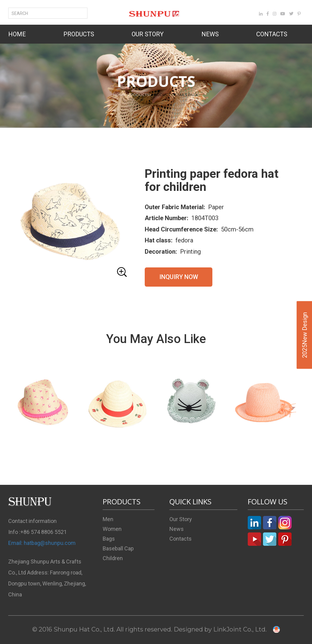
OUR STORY (148, 34)
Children (113, 558)
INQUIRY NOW (179, 277)
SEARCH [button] (23, 13)
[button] (70, 224)
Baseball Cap (118, 548)
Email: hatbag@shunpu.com (42, 543)
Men (108, 519)
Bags (109, 539)
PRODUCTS (79, 34)
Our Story (181, 519)
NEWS (210, 34)
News (177, 529)
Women (112, 529)
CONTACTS (272, 34)
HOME (17, 34)
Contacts (181, 539)
